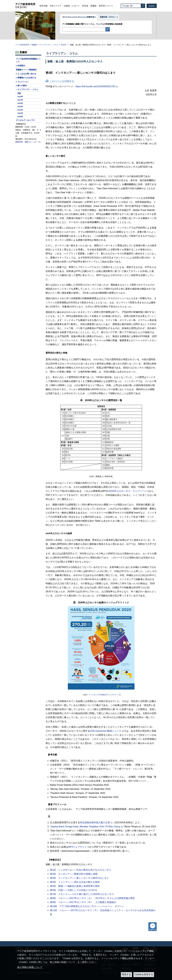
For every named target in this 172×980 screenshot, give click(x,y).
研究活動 (44, 6)
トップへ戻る (153, 927)
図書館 (94, 6)
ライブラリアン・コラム (49, 45)
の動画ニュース (106, 731)
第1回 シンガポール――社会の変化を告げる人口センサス (81, 870)
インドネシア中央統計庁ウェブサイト (103, 695)
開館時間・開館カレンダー (27, 142)
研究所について (106, 6)
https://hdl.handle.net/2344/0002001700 (95, 86)
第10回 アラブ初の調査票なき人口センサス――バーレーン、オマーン (87, 906)
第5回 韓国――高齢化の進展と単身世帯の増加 (75, 886)
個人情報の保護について (30, 967)
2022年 (64, 45)
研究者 (85, 6)
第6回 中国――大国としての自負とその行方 (74, 890)
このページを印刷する (62, 81)
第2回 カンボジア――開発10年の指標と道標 (74, 874)
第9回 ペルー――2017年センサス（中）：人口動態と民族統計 (83, 902)
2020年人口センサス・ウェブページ (128, 491)
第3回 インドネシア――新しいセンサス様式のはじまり (79, 878)
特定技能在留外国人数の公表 (95, 822)
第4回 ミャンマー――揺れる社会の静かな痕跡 (75, 882)
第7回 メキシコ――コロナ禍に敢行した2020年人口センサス (82, 894)
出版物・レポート (72, 6)
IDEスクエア (56, 6)
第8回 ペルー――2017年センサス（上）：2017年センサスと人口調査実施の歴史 (92, 898)
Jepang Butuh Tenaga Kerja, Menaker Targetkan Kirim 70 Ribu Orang (85, 827)
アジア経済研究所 (22, 45)
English (152, 6)
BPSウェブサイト (78, 847)
